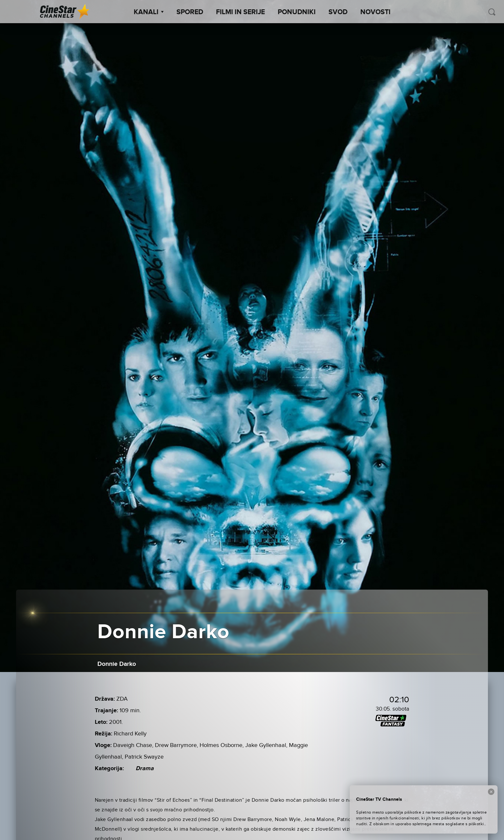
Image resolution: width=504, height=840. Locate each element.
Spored (190, 12)
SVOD (338, 12)
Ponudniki (297, 12)
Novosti (375, 12)
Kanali (149, 12)
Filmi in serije (240, 12)
